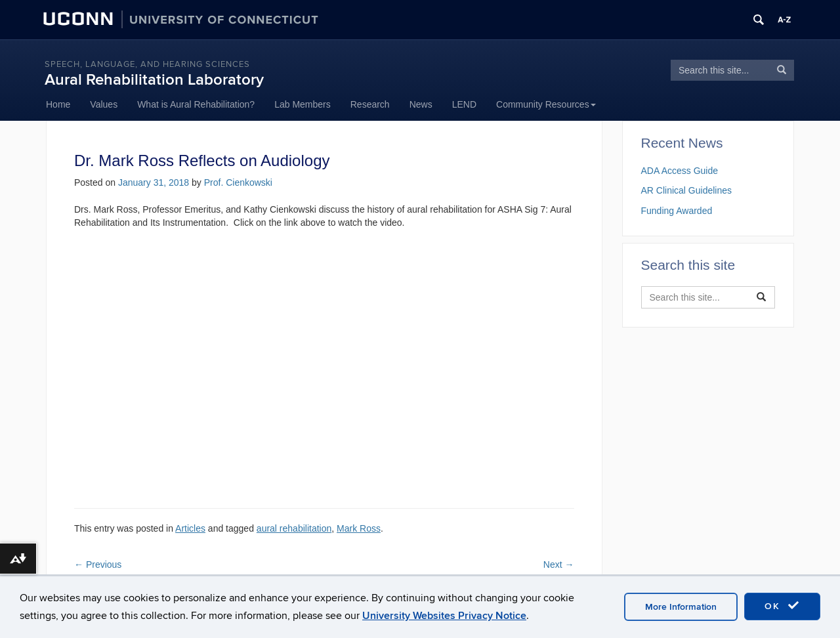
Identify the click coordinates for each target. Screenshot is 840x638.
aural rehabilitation (294, 528)
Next (559, 564)
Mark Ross (359, 528)
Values (104, 104)
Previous (98, 564)
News (421, 104)
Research (370, 104)
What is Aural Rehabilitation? (196, 104)
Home (58, 104)
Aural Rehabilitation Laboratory (154, 80)
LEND (464, 104)
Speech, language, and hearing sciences (147, 64)
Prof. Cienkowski (238, 182)
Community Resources (546, 104)
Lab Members (303, 104)
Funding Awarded (677, 211)
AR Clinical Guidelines (687, 190)
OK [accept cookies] (782, 606)
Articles (190, 528)
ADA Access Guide (680, 171)
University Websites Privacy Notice (444, 616)
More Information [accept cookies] (681, 607)
